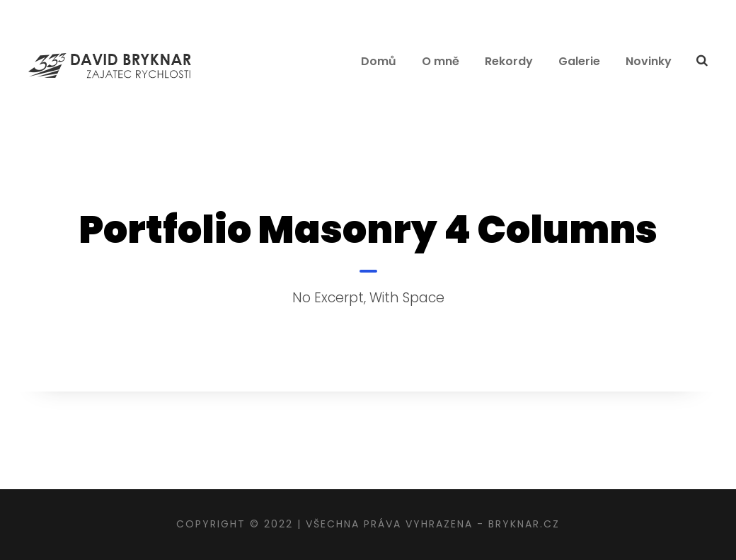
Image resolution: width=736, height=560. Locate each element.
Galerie (579, 61)
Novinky (649, 61)
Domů (379, 61)
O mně (441, 61)
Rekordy (509, 61)
